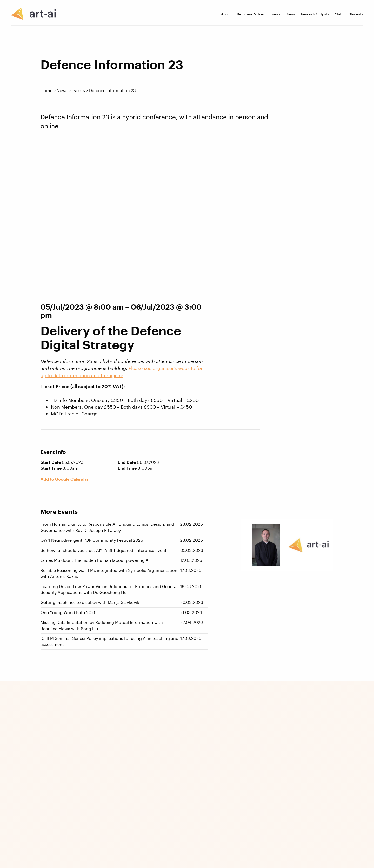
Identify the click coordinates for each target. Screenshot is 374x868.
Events (275, 14)
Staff (339, 14)
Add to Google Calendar (65, 479)
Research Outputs (315, 14)
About (226, 14)
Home (46, 90)
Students (356, 14)
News (291, 14)
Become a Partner (251, 14)
